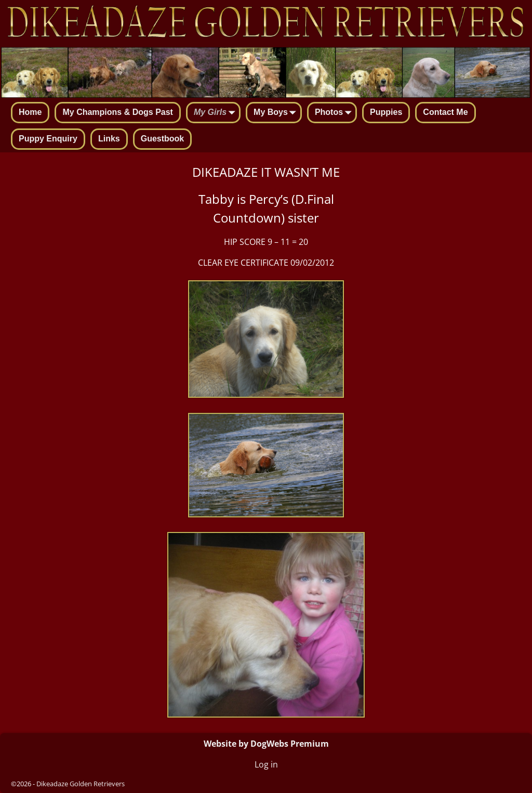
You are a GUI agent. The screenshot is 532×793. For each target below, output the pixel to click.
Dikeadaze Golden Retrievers (81, 784)
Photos (335, 113)
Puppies (386, 112)
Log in (266, 764)
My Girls (216, 113)
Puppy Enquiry (48, 139)
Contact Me (445, 112)
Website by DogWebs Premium (266, 744)
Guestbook (163, 139)
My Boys (277, 113)
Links (109, 139)
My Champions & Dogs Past (117, 112)
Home (30, 112)
